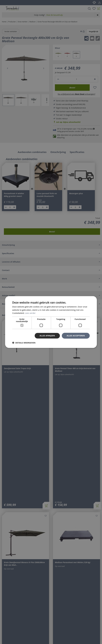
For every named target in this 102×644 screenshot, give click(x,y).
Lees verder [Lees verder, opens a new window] (30, 313)
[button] (24, 343)
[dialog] (51, 322)
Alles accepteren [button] (76, 336)
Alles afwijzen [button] (47, 336)
